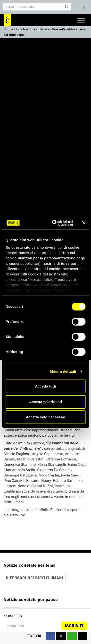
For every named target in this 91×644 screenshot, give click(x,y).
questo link (16, 515)
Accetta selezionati (45, 402)
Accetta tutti (45, 386)
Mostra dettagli (63, 371)
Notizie (8, 29)
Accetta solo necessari (45, 417)
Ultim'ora (44, 29)
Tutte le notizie (25, 29)
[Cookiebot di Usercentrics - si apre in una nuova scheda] (54, 223)
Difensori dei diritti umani (35, 578)
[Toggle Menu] (81, 20)
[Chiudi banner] (84, 223)
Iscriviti (74, 626)
